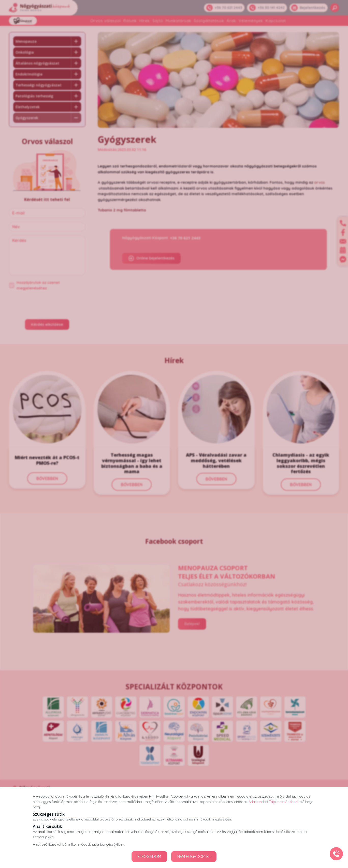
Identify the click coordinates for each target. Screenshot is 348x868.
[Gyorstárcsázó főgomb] (336, 854)
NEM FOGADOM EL (194, 856)
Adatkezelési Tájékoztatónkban (273, 802)
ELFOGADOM (149, 856)
